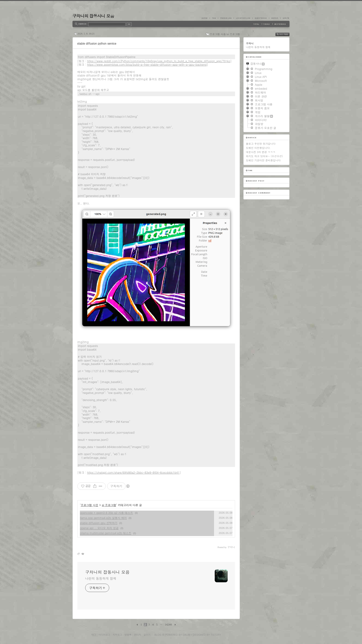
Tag (214, 18)
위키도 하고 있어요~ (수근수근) (264, 156)
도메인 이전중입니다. (258, 148)
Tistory (216, 635)
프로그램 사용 (90, 505)
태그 (94, 635)
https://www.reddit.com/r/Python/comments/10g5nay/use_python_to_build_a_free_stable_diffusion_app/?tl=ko (159, 61)
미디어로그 (104, 635)
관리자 (137, 635)
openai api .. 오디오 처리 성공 (99, 528)
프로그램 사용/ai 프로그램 (225, 34)
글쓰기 (147, 635)
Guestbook (261, 18)
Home (206, 18)
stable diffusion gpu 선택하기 (99, 523)
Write (285, 18)
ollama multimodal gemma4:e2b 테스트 (106, 533)
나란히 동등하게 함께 (101, 578)
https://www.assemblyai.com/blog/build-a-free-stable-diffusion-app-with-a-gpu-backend (147, 64)
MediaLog (226, 18)
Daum (187, 635)
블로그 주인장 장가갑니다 (261, 144)
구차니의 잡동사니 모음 (93, 16)
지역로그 (117, 635)
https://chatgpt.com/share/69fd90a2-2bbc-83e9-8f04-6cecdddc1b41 (133, 472)
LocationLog (243, 18)
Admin (275, 18)
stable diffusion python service (97, 43)
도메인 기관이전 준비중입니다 (263, 160)
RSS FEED (286, 34)
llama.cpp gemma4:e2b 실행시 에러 (103, 518)
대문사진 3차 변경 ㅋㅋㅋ (261, 152)
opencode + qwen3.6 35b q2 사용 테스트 (106, 513)
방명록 (128, 635)
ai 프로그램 (109, 505)
